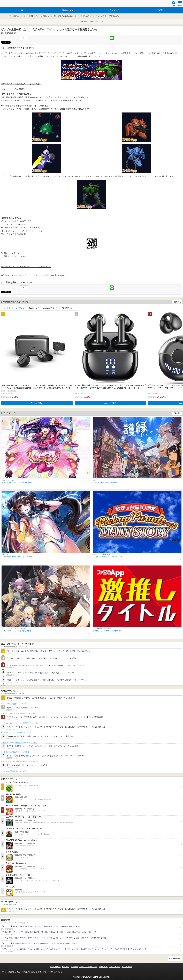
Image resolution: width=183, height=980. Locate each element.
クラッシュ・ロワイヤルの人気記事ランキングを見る (20, 713)
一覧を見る (177, 302)
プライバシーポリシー (88, 967)
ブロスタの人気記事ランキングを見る (15, 771)
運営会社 (74, 967)
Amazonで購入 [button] (37, 403)
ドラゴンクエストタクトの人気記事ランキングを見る (20, 762)
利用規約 (66, 967)
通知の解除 (103, 967)
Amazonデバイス (50, 308)
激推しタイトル (96, 21)
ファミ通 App (10, 4)
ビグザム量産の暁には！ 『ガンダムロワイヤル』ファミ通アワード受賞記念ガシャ (89, 16)
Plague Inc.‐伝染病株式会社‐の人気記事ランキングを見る (20, 742)
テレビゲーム (67, 308)
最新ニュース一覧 (49, 16)
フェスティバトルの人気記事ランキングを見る (18, 733)
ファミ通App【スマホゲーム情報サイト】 (25, 16)
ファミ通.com (115, 967)
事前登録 (84, 21)
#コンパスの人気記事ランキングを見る (15, 704)
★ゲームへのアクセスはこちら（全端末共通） (21, 84)
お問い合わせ (55, 967)
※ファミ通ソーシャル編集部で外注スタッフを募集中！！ (26, 267)
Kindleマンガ (34, 308)
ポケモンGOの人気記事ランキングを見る (16, 752)
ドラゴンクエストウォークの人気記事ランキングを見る (21, 723)
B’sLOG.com (127, 967)
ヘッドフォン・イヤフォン (14, 308)
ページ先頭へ (176, 959)
